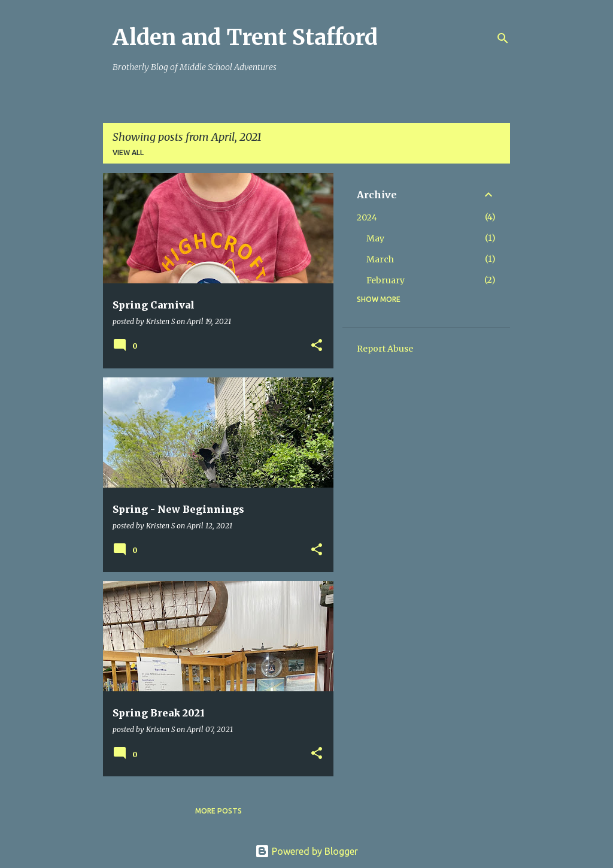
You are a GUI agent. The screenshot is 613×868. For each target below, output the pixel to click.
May (375, 238)
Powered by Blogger (306, 851)
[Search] (503, 38)
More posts (219, 811)
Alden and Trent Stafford (245, 37)
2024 (367, 217)
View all (128, 152)
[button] (317, 346)
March (380, 259)
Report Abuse (385, 349)
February (386, 280)
